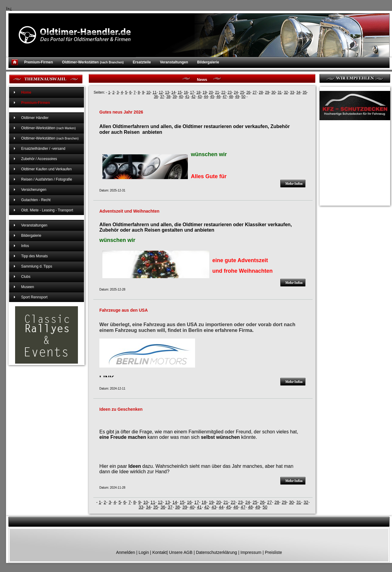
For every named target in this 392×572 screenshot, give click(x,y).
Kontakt (159, 552)
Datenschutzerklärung (217, 552)
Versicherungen (34, 190)
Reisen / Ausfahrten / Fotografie (47, 179)
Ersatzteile (142, 62)
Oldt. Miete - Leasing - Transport (47, 210)
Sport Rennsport (34, 297)
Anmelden (125, 552)
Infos (25, 246)
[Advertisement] (350, 156)
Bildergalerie (208, 62)
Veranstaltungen (174, 62)
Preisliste (273, 552)
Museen (28, 287)
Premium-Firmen (39, 62)
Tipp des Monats (34, 256)
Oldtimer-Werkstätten (93, 62)
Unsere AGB (181, 552)
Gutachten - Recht (36, 200)
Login (144, 552)
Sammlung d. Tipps (37, 266)
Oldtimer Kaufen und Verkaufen (46, 169)
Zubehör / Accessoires (39, 159)
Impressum (251, 552)
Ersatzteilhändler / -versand (43, 149)
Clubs (26, 277)
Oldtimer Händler (35, 118)
